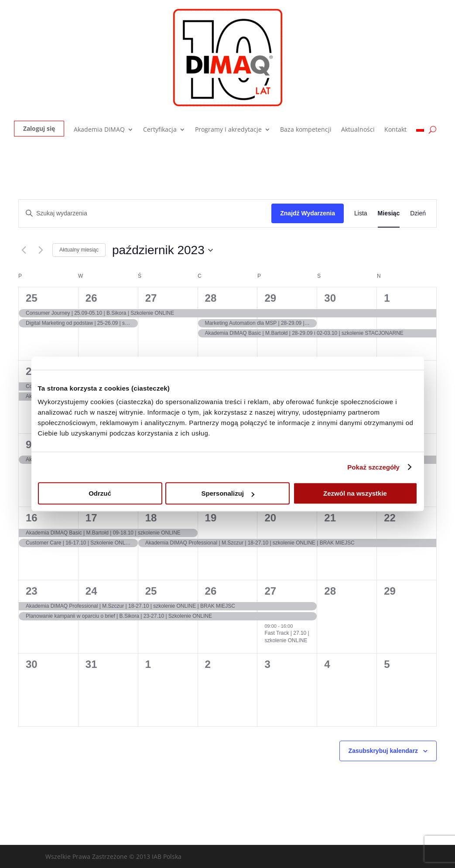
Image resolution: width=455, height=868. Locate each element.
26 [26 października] (211, 591)
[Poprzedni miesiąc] (24, 250)
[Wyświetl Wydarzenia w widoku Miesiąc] (389, 213)
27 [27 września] (151, 298)
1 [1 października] (387, 298)
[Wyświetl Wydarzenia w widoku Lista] (361, 213)
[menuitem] (420, 131)
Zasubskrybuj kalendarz (383, 751)
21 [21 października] (330, 518)
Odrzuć (100, 493)
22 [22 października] (390, 518)
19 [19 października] (211, 518)
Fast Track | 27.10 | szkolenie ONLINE (287, 637)
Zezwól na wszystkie (355, 493)
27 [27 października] (270, 591)
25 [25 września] (32, 298)
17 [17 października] (91, 518)
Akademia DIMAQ (99, 130)
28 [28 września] (211, 298)
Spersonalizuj (228, 493)
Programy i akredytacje (228, 130)
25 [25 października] (151, 591)
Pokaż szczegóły (373, 467)
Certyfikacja (160, 130)
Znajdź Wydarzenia (308, 213)
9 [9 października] (29, 444)
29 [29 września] (270, 298)
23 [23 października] (32, 591)
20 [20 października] (270, 518)
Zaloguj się (39, 128)
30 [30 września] (330, 298)
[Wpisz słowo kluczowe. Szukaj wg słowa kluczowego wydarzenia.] (145, 213)
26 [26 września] (91, 298)
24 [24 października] (91, 591)
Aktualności (358, 130)
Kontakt (395, 130)
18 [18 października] (151, 518)
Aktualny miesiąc (79, 250)
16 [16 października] (32, 518)
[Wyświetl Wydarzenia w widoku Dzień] (418, 213)
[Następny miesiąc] (41, 250)
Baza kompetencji (306, 130)
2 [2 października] (29, 371)
